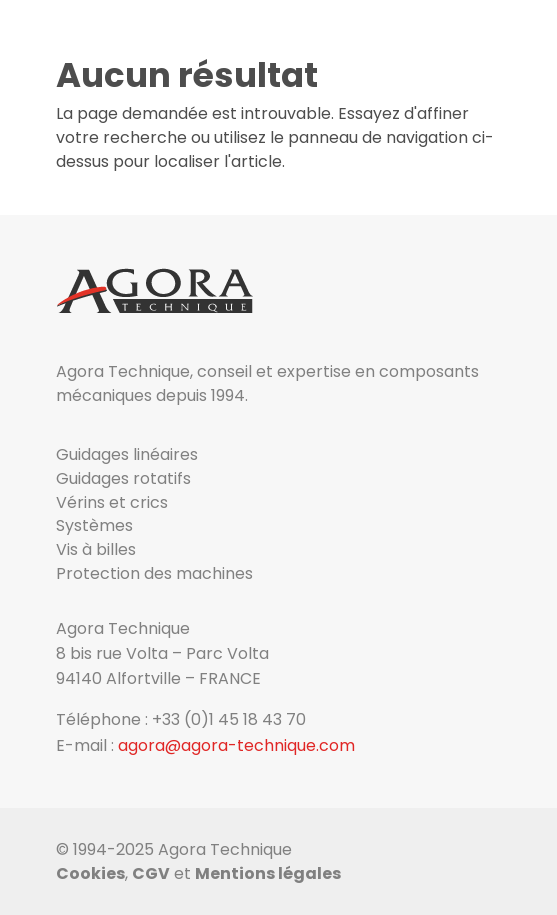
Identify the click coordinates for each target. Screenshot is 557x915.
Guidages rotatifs (123, 478)
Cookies (90, 873)
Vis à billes (96, 549)
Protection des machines (154, 573)
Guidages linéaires (127, 454)
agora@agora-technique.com (236, 745)
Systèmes (94, 525)
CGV (151, 873)
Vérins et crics (112, 502)
